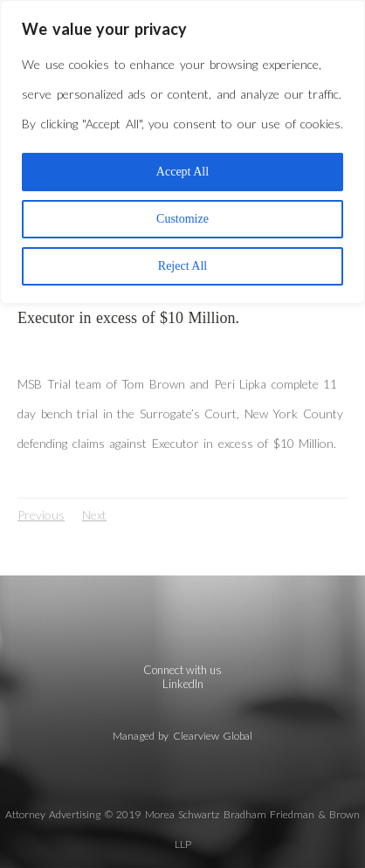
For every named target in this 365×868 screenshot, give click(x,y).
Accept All (182, 172)
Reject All (182, 266)
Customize (182, 219)
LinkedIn (183, 684)
